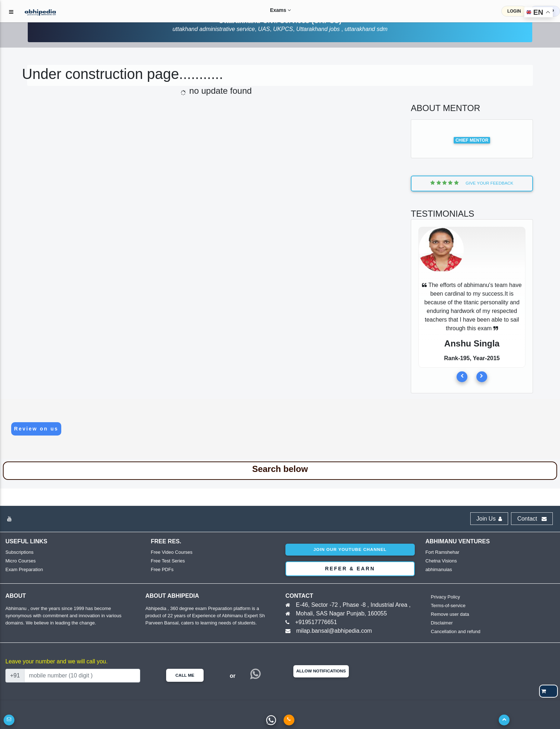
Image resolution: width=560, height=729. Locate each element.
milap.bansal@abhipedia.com (334, 631)
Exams (275, 10)
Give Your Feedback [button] (472, 183)
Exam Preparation (24, 569)
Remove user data (450, 614)
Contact (532, 519)
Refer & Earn (350, 569)
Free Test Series (168, 561)
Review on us (36, 429)
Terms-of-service (448, 606)
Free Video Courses (172, 552)
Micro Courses (21, 561)
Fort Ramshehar (443, 552)
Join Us (489, 519)
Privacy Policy (446, 597)
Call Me (185, 675)
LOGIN (514, 11)
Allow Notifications (321, 671)
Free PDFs (162, 569)
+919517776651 (316, 622)
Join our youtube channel (350, 549)
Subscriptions (19, 552)
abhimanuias (439, 569)
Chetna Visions (441, 561)
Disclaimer (442, 623)
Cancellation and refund (456, 631)
